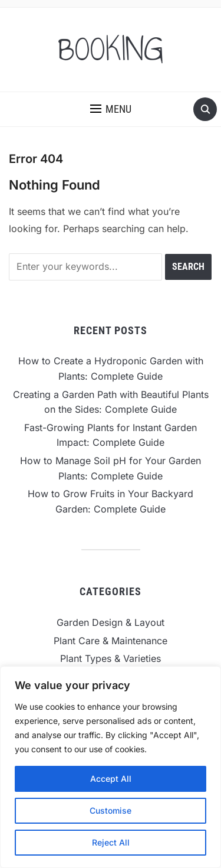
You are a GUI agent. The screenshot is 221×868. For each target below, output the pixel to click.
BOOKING (111, 50)
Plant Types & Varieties (111, 658)
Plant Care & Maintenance (111, 641)
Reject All (111, 842)
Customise (111, 810)
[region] (111, 767)
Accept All (111, 779)
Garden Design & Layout (111, 622)
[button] (111, 109)
